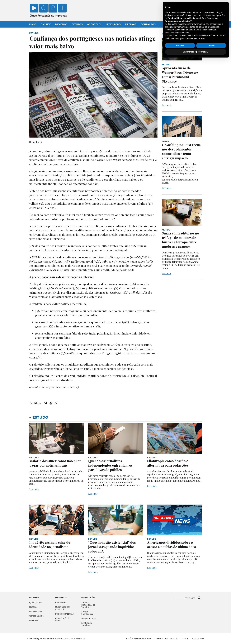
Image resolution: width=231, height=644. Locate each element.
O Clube (46, 24)
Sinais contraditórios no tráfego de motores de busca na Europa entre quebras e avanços (180, 240)
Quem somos (36, 603)
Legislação (113, 24)
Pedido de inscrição (65, 614)
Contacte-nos (193, 5)
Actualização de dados (63, 619)
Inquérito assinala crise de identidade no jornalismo (50, 545)
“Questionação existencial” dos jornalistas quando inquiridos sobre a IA (112, 547)
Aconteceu (94, 24)
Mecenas (131, 24)
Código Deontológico (87, 613)
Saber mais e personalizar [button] (196, 636)
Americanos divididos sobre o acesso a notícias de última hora (172, 545)
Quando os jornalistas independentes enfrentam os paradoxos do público (110, 465)
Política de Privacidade (139, 638)
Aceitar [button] (211, 630)
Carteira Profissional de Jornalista (88, 605)
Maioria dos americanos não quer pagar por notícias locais (55, 463)
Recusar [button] (180, 630)
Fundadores (61, 603)
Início (33, 24)
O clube (34, 598)
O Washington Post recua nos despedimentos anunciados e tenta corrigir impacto (181, 151)
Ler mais (167, 105)
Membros (61, 24)
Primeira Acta (36, 611)
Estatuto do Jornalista (86, 624)
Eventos (77, 24)
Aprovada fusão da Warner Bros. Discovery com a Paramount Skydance (180, 75)
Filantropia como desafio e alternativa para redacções (168, 463)
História (33, 607)
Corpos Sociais (36, 616)
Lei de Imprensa (89, 619)
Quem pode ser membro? (63, 608)
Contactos (148, 24)
